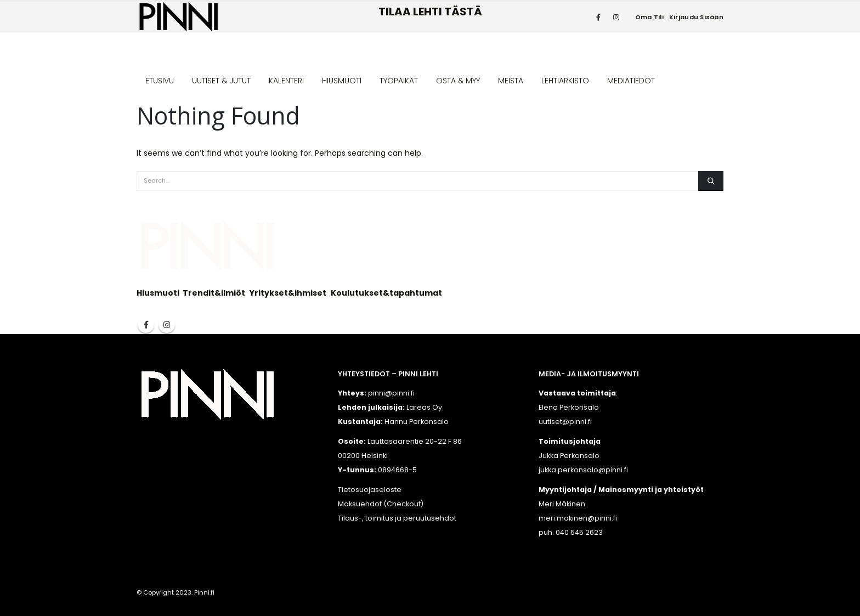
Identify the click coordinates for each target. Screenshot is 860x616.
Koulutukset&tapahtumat (386, 293)
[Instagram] (616, 17)
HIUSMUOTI (342, 81)
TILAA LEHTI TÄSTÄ (430, 12)
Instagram (167, 325)
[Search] (711, 181)
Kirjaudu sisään (696, 17)
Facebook (146, 325)
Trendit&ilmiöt (214, 293)
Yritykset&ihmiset (288, 293)
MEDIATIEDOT (631, 81)
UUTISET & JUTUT (221, 81)
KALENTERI (286, 81)
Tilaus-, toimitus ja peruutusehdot (397, 518)
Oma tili (649, 17)
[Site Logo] (179, 17)
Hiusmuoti (158, 293)
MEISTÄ (511, 81)
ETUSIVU (160, 81)
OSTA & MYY (458, 81)
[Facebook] (598, 17)
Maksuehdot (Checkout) (381, 504)
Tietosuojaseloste (370, 490)
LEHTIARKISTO (565, 81)
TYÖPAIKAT (399, 81)
